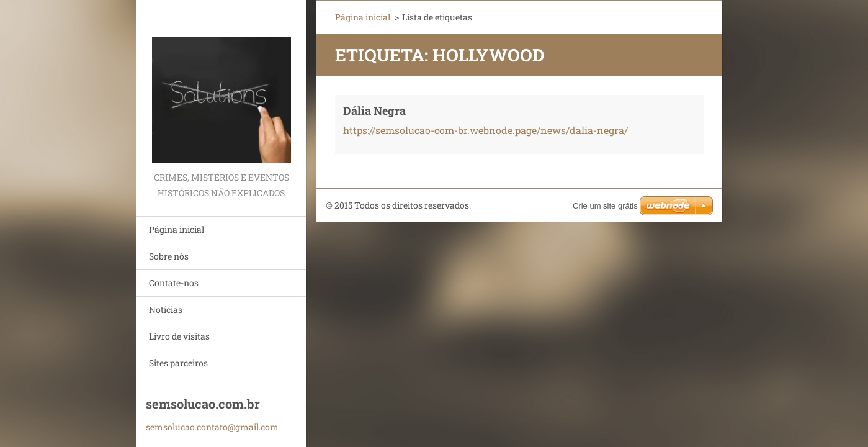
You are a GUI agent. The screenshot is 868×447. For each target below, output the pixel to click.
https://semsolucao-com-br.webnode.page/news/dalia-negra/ (485, 130)
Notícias (166, 309)
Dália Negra (374, 111)
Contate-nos (174, 283)
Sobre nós (169, 256)
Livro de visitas (179, 336)
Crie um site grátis (605, 206)
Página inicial (177, 229)
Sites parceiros (178, 363)
